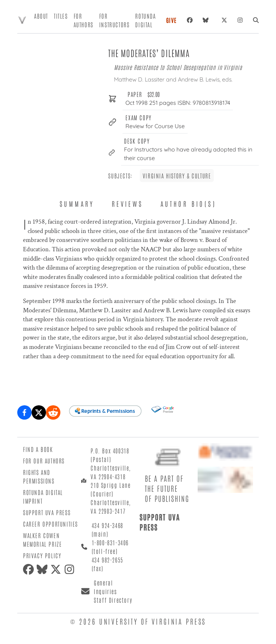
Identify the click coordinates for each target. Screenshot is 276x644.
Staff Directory (113, 600)
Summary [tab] (77, 204)
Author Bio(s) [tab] (188, 204)
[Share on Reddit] (53, 412)
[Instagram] (240, 20)
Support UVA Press (47, 512)
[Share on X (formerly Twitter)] (39, 412)
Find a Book (38, 449)
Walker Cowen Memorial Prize (42, 540)
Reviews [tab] (128, 204)
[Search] (256, 20)
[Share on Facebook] (24, 412)
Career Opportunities (50, 524)
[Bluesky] (207, 20)
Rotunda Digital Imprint (43, 496)
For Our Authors (44, 461)
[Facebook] (190, 20)
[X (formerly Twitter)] (224, 20)
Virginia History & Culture (177, 176)
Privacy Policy (42, 555)
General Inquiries (105, 587)
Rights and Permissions (39, 476)
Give (171, 20)
